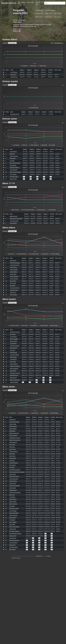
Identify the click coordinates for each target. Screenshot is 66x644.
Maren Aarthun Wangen (15, 172)
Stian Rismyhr (13, 474)
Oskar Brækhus (13, 223)
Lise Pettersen (14, 72)
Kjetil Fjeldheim (14, 272)
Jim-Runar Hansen (14, 221)
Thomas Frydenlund (15, 288)
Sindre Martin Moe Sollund (16, 219)
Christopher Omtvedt (15, 373)
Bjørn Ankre (12, 495)
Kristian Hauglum (14, 339)
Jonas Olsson (13, 449)
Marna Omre (13, 75)
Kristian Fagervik (14, 364)
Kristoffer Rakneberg (15, 263)
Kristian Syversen (13, 515)
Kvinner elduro (40, 11)
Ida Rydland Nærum (14, 168)
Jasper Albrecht (13, 426)
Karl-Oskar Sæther (14, 547)
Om (43, 2)
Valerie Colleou (13, 179)
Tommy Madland (13, 543)
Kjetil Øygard (12, 431)
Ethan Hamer (12, 456)
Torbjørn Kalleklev (14, 382)
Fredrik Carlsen (13, 499)
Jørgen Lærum (13, 536)
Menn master (39, 17)
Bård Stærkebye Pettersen (15, 534)
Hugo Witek (12, 454)
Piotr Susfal (13, 334)
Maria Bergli (13, 158)
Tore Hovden (13, 362)
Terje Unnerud (13, 483)
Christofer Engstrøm (15, 346)
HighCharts (39, 556)
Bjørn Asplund (13, 378)
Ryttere (23, 2)
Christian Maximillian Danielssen (17, 472)
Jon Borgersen (58, 43)
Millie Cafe (12, 154)
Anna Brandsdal (14, 170)
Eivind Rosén (13, 283)
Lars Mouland (13, 343)
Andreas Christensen (15, 366)
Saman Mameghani (14, 513)
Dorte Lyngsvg (13, 174)
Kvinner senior (40, 14)
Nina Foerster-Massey (15, 163)
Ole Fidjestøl (12, 520)
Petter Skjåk (12, 524)
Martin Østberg (13, 429)
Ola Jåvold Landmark (14, 422)
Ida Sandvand (13, 165)
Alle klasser (57, 17)
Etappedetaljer (17, 22)
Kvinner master (50, 11)
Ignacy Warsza (13, 518)
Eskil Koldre (12, 506)
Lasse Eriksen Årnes (15, 265)
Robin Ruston (12, 545)
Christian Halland (13, 451)
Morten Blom (13, 281)
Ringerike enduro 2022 (20, 12)
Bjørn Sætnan (12, 549)
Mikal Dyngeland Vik (14, 433)
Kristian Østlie (13, 458)
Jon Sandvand (13, 337)
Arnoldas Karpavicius (14, 540)
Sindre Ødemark (13, 442)
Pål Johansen (12, 465)
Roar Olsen (13, 350)
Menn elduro (58, 14)
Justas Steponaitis (14, 479)
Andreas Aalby (13, 424)
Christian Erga (13, 357)
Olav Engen (12, 461)
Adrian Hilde (12, 445)
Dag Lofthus (12, 447)
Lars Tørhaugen (13, 511)
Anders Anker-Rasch (14, 476)
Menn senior (49, 17)
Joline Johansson (14, 156)
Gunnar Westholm (14, 276)
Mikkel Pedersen (14, 216)
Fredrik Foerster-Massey (15, 492)
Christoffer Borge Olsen (15, 470)
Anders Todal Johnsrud (15, 440)
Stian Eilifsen (13, 371)
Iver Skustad (12, 497)
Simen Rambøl (13, 295)
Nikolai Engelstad (14, 369)
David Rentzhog (13, 481)
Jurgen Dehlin (13, 274)
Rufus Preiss (13, 292)
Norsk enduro (9, 3)
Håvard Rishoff (13, 353)
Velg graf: (5, 43)
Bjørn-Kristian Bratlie (15, 380)
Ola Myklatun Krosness (15, 438)
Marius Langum (14, 341)
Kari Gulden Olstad (15, 114)
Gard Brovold (12, 420)
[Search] (55, 3)
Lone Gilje (12, 161)
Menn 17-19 (49, 14)
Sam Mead (12, 467)
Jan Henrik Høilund (14, 355)
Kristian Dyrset (13, 267)
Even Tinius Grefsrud (14, 527)
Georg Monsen (13, 538)
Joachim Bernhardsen (14, 486)
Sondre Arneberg (14, 279)
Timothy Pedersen (14, 463)
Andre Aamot (13, 260)
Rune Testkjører (13, 522)
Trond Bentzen (13, 359)
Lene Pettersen (13, 152)
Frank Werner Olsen (14, 508)
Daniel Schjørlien (14, 270)
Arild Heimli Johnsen (15, 332)
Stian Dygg (13, 286)
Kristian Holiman (13, 435)
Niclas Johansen (13, 504)
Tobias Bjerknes (13, 490)
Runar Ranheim (14, 348)
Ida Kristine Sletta (14, 177)
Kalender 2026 (38, 3)
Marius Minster (13, 502)
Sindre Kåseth (13, 488)
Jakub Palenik (13, 529)
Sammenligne (30, 2)
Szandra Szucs (14, 77)
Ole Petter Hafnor (14, 290)
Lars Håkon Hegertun (14, 531)
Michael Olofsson (14, 375)
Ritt (19, 2)
